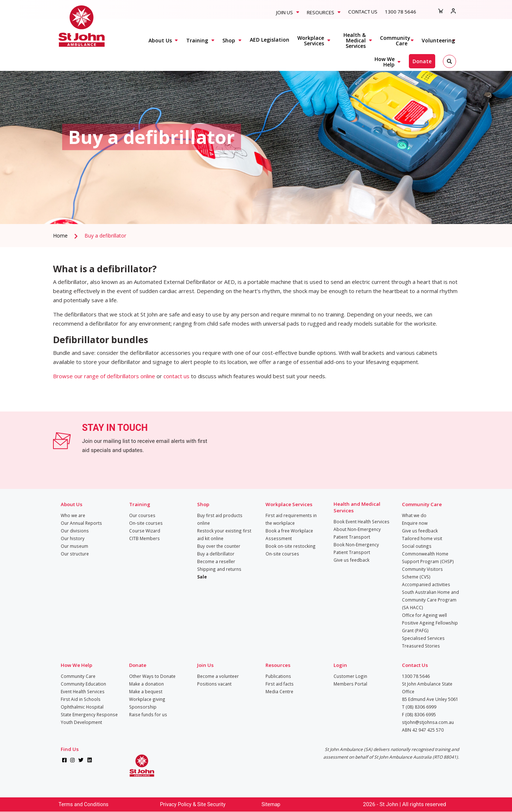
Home (60, 236)
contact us (176, 376)
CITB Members (144, 538)
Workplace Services (311, 41)
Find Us (70, 749)
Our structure (75, 554)
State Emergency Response (89, 714)
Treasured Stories (421, 646)
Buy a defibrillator (105, 236)
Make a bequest (146, 691)
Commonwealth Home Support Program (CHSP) (428, 557)
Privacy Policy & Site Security (193, 804)
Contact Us (363, 12)
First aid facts (280, 684)
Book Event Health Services (362, 521)
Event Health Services (83, 691)
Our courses (142, 515)
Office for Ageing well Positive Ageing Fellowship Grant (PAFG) (430, 623)
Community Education (83, 684)
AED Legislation (270, 40)
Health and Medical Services (357, 507)
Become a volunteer (218, 676)
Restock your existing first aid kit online (224, 534)
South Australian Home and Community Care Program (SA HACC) (430, 600)
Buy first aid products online (220, 519)
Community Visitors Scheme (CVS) (422, 573)
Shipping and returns (219, 569)
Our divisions (75, 531)
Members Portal (350, 684)
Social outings (417, 546)
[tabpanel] (256, 137)
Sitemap (271, 804)
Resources (321, 12)
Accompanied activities (426, 584)
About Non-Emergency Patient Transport (357, 533)
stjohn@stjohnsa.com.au (428, 722)
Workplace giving (147, 699)
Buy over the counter (219, 546)
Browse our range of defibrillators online (104, 376)
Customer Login (350, 676)
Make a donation (146, 684)
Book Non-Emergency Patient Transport (356, 548)
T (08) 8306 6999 (419, 707)
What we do (414, 515)
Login (340, 665)
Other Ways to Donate (152, 676)
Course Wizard (145, 531)
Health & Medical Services (355, 40)
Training (197, 40)
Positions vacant (214, 684)
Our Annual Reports (81, 523)
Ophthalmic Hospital (82, 707)
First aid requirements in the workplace (291, 519)
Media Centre (279, 691)
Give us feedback (351, 560)
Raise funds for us (148, 714)
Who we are (73, 515)
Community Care (395, 41)
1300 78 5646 (400, 12)
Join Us (285, 12)
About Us (160, 40)
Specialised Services (423, 638)
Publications (278, 676)
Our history (73, 538)
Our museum (74, 546)
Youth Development (81, 722)
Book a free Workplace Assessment (289, 534)
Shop (229, 40)
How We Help (385, 62)
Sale (202, 577)
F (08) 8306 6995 (419, 714)
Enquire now (415, 523)
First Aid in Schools (81, 699)
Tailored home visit (422, 538)
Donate (422, 61)
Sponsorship (143, 707)
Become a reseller (216, 561)
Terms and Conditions (84, 804)
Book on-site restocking (291, 546)
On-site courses (146, 523)
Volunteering (438, 40)
